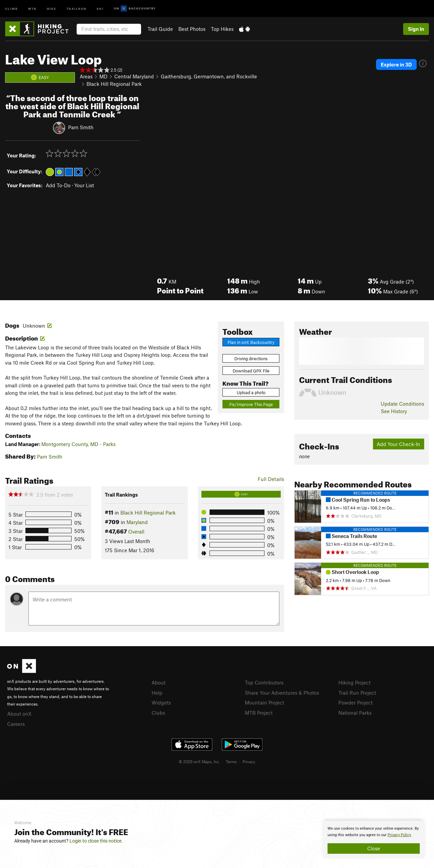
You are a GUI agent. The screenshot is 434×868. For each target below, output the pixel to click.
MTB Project (259, 713)
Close (374, 848)
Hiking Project (354, 682)
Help (157, 693)
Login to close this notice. (96, 841)
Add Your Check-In (398, 444)
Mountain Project (264, 702)
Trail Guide (160, 29)
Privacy (249, 761)
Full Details (271, 479)
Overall (136, 532)
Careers (16, 724)
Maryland (137, 522)
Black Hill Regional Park (114, 84)
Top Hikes (222, 29)
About (159, 682)
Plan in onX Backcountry (251, 342)
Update (402, 404)
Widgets (161, 702)
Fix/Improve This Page (251, 404)
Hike (52, 8)
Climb (12, 8)
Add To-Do (58, 185)
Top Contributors (264, 682)
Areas (86, 76)
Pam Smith (81, 127)
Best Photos (192, 29)
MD (103, 76)
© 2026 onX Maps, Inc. (199, 761)
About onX (19, 714)
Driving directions (251, 359)
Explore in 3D (396, 64)
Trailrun (76, 8)
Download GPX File (251, 371)
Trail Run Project (357, 693)
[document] (374, 840)
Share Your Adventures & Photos (282, 693)
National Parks (355, 713)
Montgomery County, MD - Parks (78, 444)
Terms (231, 761)
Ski (100, 8)
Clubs (158, 713)
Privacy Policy (399, 835)
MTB (32, 8)
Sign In (416, 29)
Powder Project (356, 702)
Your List (84, 185)
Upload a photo (251, 392)
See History (394, 411)
